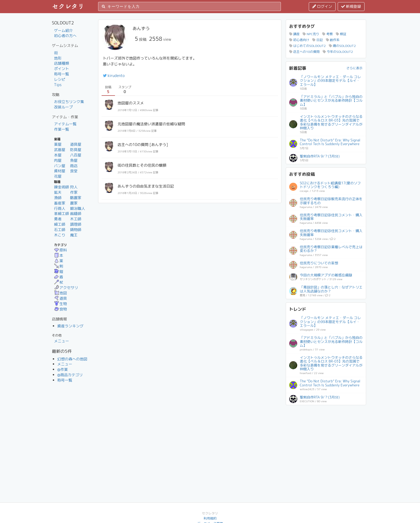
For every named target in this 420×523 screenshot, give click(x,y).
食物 (61, 309)
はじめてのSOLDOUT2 (308, 46)
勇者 (58, 219)
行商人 (60, 208)
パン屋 (60, 166)
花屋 (58, 176)
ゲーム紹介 (64, 30)
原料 (61, 250)
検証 (341, 34)
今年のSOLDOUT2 (338, 52)
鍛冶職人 (77, 208)
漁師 (58, 198)
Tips (58, 85)
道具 (61, 298)
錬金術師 (62, 187)
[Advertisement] (326, 442)
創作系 (333, 40)
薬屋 (58, 144)
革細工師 (62, 213)
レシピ (60, 79)
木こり (60, 235)
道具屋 (76, 144)
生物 (61, 304)
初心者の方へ (65, 36)
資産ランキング (70, 326)
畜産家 (60, 203)
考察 (327, 34)
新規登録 (351, 6)
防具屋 (76, 150)
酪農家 (76, 198)
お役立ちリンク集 (69, 102)
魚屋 (74, 160)
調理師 (76, 224)
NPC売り (311, 34)
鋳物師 (76, 230)
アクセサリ (66, 288)
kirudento (114, 76)
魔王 (74, 235)
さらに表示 (354, 68)
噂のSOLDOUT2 (342, 46)
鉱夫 (58, 192)
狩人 (74, 187)
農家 (74, 203)
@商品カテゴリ (70, 375)
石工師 (60, 230)
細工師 (60, 224)
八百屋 (76, 155)
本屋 (58, 155)
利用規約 (210, 518)
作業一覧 (62, 129)
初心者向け (299, 40)
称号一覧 (62, 74)
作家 (74, 192)
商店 (74, 166)
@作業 (63, 369)
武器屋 (60, 150)
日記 (317, 40)
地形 (58, 58)
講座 (294, 34)
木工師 (76, 219)
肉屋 (58, 160)
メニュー (62, 341)
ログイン (322, 6)
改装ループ (64, 107)
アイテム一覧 (65, 124)
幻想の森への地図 (72, 359)
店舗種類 (62, 63)
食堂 (74, 171)
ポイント (62, 69)
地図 (61, 293)
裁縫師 (76, 213)
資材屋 (60, 171)
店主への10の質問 (304, 52)
